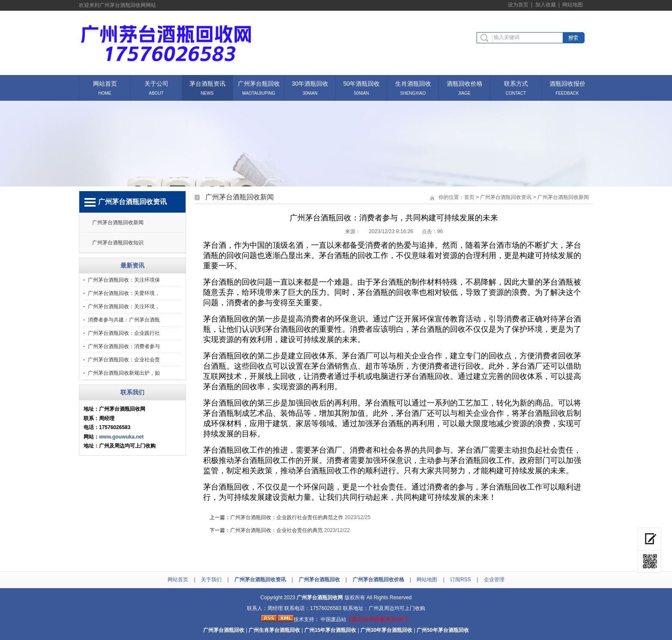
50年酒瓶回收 (362, 83)
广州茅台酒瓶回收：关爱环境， (124, 293)
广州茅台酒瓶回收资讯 (506, 197)
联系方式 (516, 83)
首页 (469, 197)
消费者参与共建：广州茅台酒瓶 (124, 320)
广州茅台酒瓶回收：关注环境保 (124, 280)
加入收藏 (546, 5)
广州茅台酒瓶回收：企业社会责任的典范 (276, 530)
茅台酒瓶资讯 (207, 83)
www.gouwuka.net (121, 437)
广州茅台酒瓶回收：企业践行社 (124, 333)
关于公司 (156, 83)
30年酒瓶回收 (310, 83)
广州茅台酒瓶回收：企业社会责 (124, 360)
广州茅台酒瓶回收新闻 (118, 222)
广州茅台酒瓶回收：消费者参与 (124, 346)
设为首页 (518, 5)
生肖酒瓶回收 (413, 83)
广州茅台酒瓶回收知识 (118, 243)
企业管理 (494, 580)
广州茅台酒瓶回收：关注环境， (124, 306)
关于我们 (211, 580)
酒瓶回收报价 (567, 83)
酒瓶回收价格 (465, 83)
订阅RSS (460, 580)
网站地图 (573, 5)
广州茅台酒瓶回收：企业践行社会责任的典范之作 (287, 517)
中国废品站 (333, 619)
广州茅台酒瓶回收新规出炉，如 (124, 373)
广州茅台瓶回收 (259, 83)
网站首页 (105, 83)
